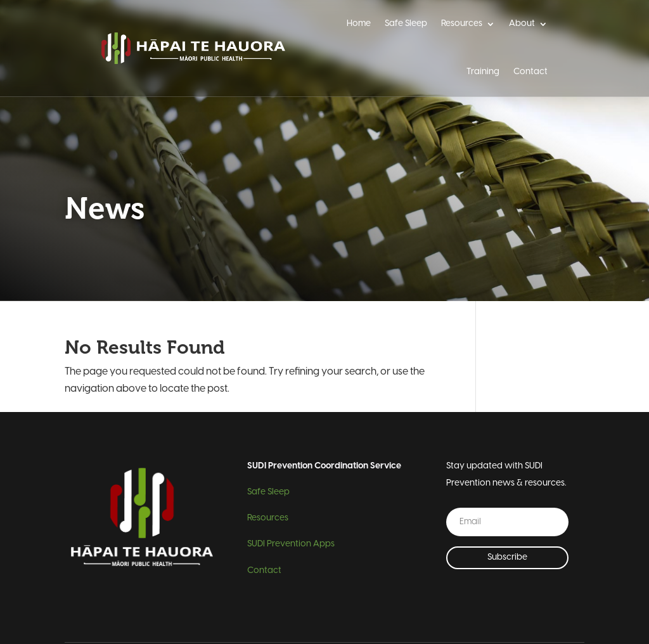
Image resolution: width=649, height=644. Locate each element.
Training (483, 72)
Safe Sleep (406, 24)
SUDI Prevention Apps (291, 544)
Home (359, 24)
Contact (530, 72)
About (522, 24)
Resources (462, 24)
